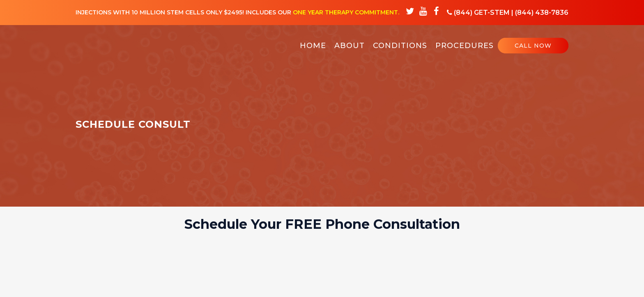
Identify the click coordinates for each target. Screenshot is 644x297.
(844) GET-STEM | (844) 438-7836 (508, 13)
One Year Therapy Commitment (345, 12)
